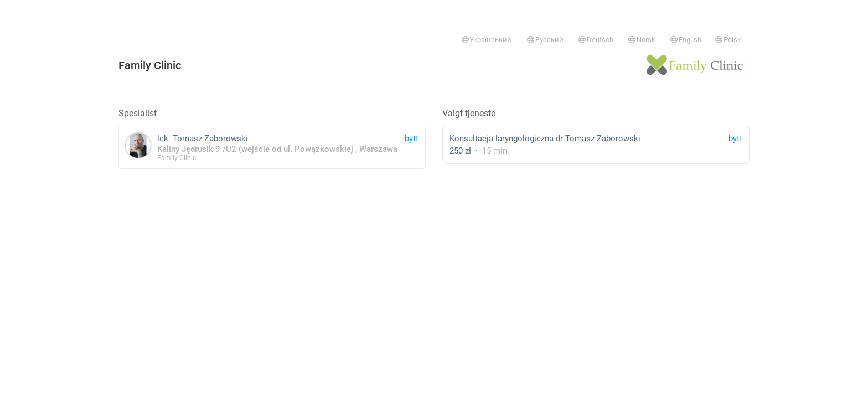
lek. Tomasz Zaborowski (272, 147)
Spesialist (138, 113)
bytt (735, 139)
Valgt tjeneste (469, 113)
